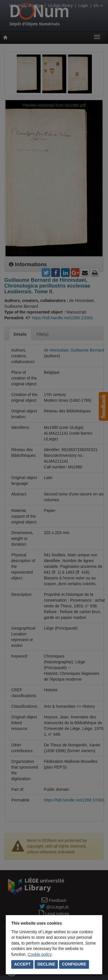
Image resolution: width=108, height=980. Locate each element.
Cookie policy (39, 954)
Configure (74, 964)
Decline (46, 964)
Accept (22, 964)
